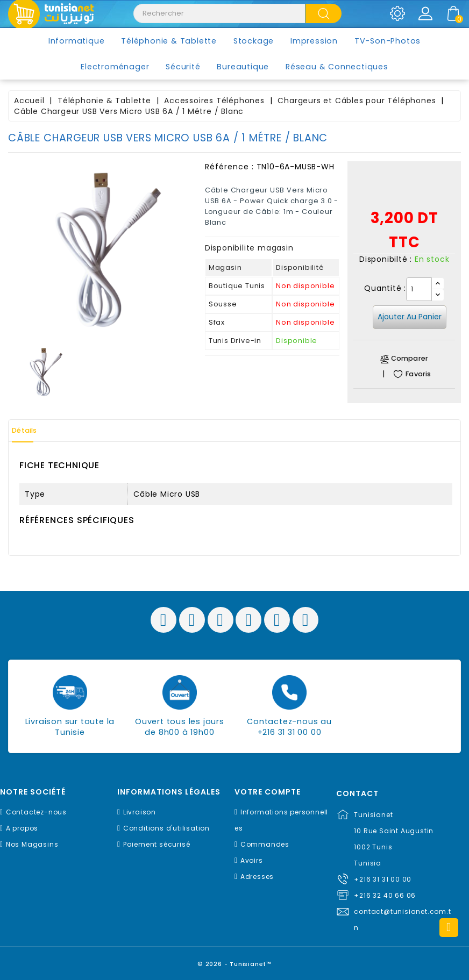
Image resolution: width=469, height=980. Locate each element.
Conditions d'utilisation (166, 828)
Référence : (229, 167)
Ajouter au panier (410, 317)
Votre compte (268, 792)
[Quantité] (419, 289)
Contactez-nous (36, 812)
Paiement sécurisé (157, 844)
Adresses (257, 877)
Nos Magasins (32, 844)
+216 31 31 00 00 (383, 879)
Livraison (140, 812)
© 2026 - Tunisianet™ (235, 961)
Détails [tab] (32, 431)
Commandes (265, 844)
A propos (22, 828)
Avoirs (252, 860)
